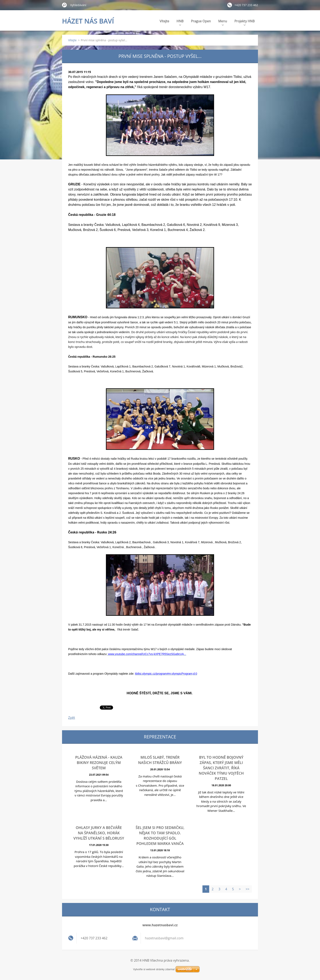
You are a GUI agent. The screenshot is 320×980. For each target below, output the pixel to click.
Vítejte (164, 21)
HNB (180, 22)
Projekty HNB (245, 22)
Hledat (64, 5)
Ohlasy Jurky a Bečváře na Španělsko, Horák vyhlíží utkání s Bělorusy (99, 833)
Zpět (72, 718)
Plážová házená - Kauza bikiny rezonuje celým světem (99, 763)
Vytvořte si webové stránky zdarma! (154, 969)
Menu (223, 22)
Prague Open (201, 21)
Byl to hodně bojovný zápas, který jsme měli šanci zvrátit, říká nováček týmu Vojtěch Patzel (221, 768)
